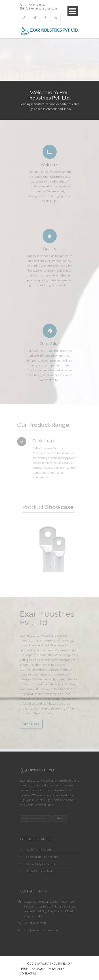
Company (38, 970)
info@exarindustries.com (41, 930)
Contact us (28, 974)
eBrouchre (56, 970)
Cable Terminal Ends (40, 871)
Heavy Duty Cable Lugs (41, 864)
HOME (24, 970)
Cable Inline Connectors (42, 857)
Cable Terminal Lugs (39, 849)
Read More (31, 723)
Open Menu (73, 11)
